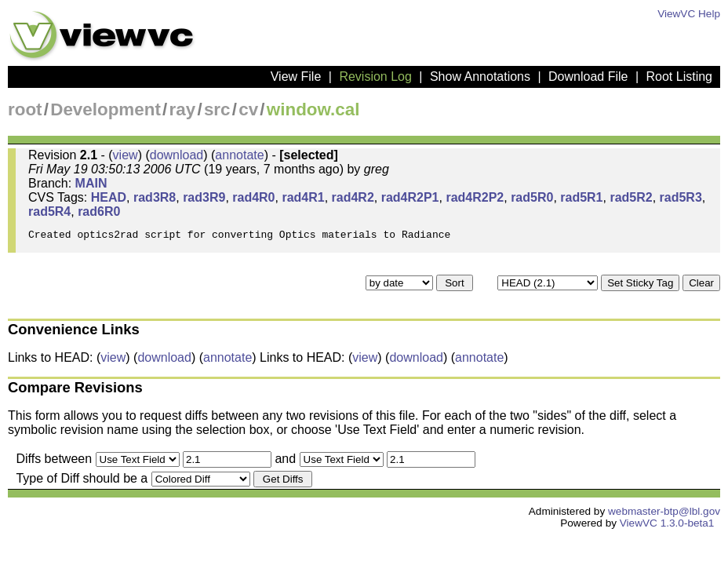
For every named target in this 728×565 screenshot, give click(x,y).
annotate (239, 155)
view (126, 155)
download (177, 155)
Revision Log (375, 77)
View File (296, 77)
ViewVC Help (689, 14)
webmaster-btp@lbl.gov (664, 516)
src (217, 109)
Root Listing (680, 77)
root (25, 109)
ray (183, 109)
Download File (588, 77)
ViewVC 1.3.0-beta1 (667, 528)
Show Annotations (480, 77)
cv (248, 109)
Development (106, 109)
